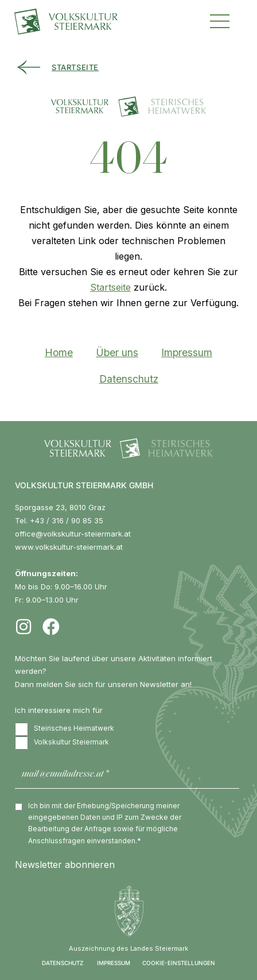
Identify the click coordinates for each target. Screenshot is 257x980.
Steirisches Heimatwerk (65, 729)
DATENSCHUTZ (63, 963)
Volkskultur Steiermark (62, 743)
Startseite (110, 287)
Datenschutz (129, 379)
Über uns (117, 352)
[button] (220, 20)
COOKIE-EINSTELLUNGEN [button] (179, 963)
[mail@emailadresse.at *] (127, 775)
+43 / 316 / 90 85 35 (67, 520)
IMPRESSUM (114, 963)
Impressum (187, 352)
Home (59, 352)
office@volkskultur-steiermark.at (73, 534)
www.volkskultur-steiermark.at (69, 547)
